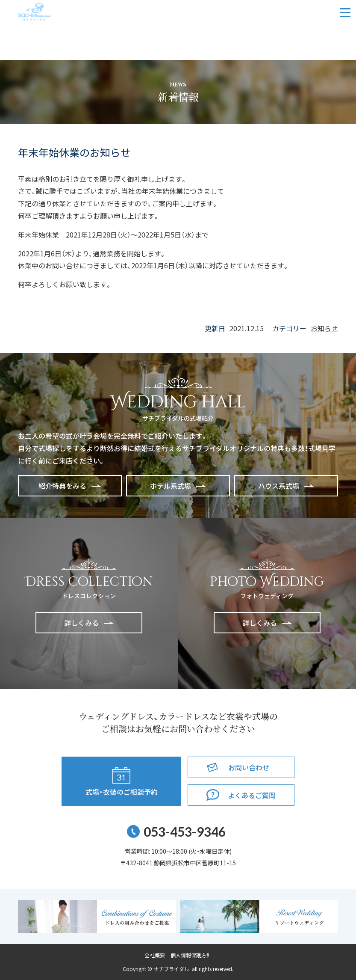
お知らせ (324, 328)
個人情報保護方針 (191, 955)
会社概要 (155, 955)
